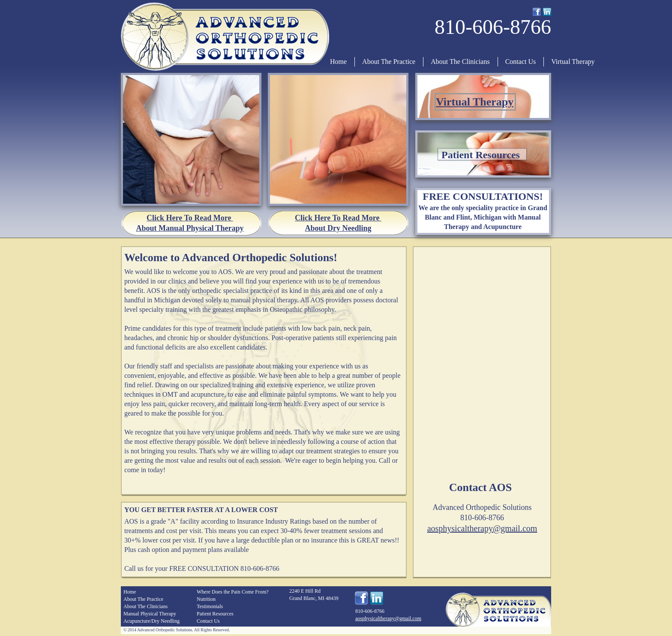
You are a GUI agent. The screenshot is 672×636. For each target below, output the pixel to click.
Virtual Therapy (475, 102)
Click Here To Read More (190, 218)
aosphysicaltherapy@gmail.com (482, 528)
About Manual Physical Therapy (190, 228)
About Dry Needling (338, 228)
